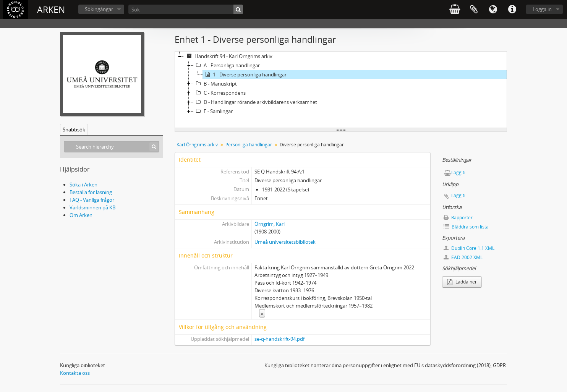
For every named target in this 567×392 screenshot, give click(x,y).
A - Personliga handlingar (227, 65)
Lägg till (459, 173)
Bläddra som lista (466, 227)
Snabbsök (74, 130)
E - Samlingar (213, 111)
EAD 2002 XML (463, 257)
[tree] (341, 90)
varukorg (455, 10)
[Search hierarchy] (112, 147)
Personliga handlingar (249, 145)
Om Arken (81, 215)
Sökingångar (99, 9)
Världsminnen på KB (92, 207)
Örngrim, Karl (270, 224)
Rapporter (458, 218)
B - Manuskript (215, 84)
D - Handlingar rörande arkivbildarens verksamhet (255, 102)
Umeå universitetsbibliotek (285, 242)
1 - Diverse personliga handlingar (245, 75)
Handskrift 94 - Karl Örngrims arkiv (228, 56)
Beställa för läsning (91, 192)
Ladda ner (462, 282)
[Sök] (186, 9)
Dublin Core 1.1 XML (469, 248)
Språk (493, 10)
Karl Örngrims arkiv (197, 145)
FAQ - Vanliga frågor (92, 200)
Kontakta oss (75, 373)
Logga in (542, 9)
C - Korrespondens (220, 93)
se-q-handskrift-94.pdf (279, 339)
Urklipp (474, 10)
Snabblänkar (512, 10)
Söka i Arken (83, 185)
